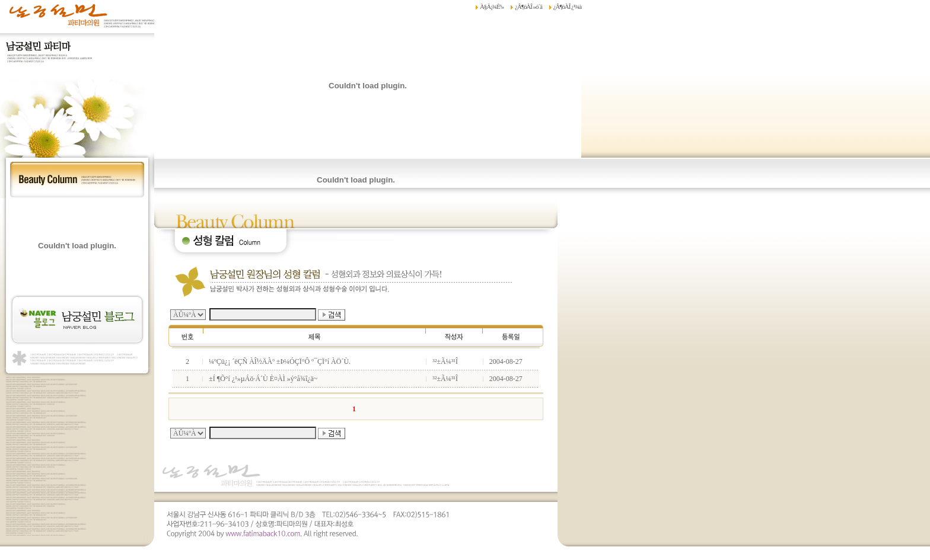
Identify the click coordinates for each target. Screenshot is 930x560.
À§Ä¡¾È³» (492, 7)
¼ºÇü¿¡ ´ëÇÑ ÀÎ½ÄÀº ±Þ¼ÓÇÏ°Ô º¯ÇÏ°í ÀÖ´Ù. (280, 361)
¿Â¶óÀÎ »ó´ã (528, 7)
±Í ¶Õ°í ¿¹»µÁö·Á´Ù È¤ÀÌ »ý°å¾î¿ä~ (263, 379)
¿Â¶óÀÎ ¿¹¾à (567, 7)
